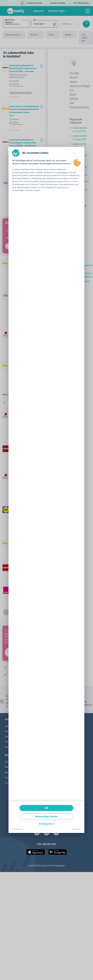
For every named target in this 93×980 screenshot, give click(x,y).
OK (46, 808)
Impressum (76, 829)
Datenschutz (17, 829)
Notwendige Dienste (46, 816)
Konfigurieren (46, 824)
